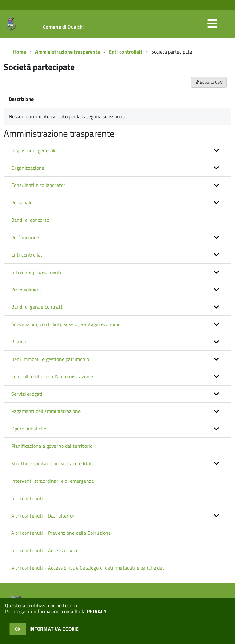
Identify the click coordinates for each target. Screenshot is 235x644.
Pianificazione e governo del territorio (52, 446)
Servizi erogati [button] (27, 394)
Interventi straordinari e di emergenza (52, 481)
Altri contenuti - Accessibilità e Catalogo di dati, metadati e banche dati (88, 568)
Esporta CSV (209, 82)
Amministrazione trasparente (68, 52)
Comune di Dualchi (63, 27)
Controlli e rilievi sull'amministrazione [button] (52, 376)
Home (20, 52)
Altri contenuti (27, 498)
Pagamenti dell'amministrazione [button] (46, 411)
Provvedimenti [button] (27, 290)
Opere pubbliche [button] (29, 429)
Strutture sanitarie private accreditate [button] (53, 463)
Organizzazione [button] (28, 168)
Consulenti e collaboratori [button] (39, 185)
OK (18, 629)
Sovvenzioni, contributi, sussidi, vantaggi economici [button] (67, 324)
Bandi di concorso (30, 220)
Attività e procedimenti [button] (36, 272)
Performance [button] (25, 237)
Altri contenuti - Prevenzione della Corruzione (61, 533)
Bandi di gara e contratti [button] (38, 307)
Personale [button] (22, 202)
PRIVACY (97, 611)
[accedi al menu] (212, 24)
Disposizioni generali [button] (33, 150)
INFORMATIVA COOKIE (54, 629)
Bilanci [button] (19, 342)
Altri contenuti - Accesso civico (45, 550)
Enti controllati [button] (28, 255)
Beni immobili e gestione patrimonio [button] (50, 359)
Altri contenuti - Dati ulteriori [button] (43, 516)
